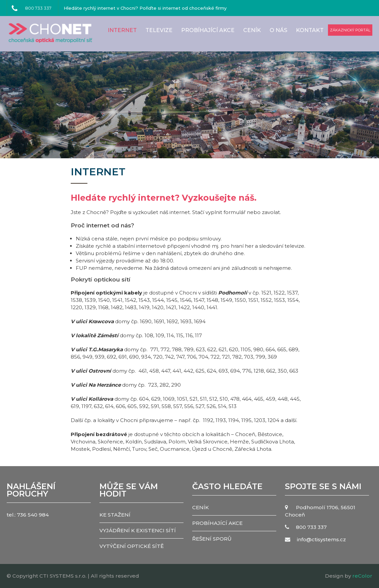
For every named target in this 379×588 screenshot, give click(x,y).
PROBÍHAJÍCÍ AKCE (208, 30)
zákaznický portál (350, 30)
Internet (122, 30)
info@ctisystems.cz (321, 539)
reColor (362, 576)
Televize (159, 30)
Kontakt (310, 30)
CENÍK (252, 30)
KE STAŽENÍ (115, 515)
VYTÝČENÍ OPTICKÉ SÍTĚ (132, 546)
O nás (278, 30)
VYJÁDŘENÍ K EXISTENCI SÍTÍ (138, 530)
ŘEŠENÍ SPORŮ (212, 539)
